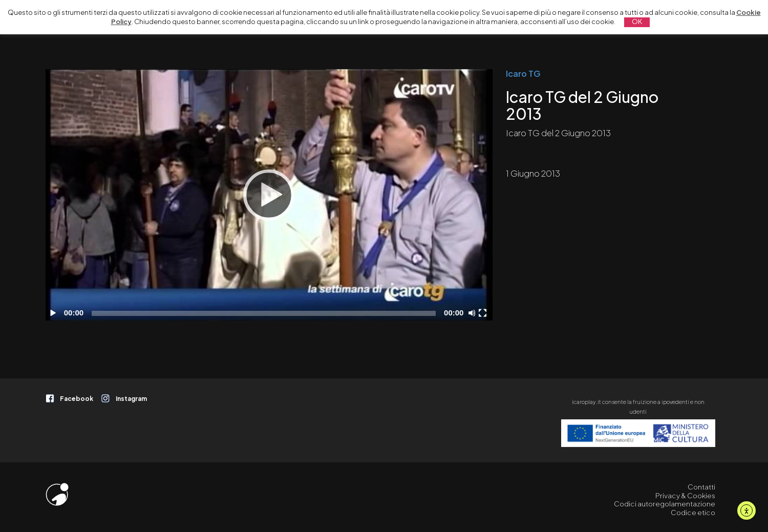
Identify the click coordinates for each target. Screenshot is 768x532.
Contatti (701, 487)
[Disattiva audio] (474, 313)
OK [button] (637, 22)
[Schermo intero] (484, 313)
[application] (269, 195)
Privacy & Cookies (685, 495)
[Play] (269, 195)
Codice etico (693, 512)
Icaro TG (523, 73)
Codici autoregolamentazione (665, 504)
